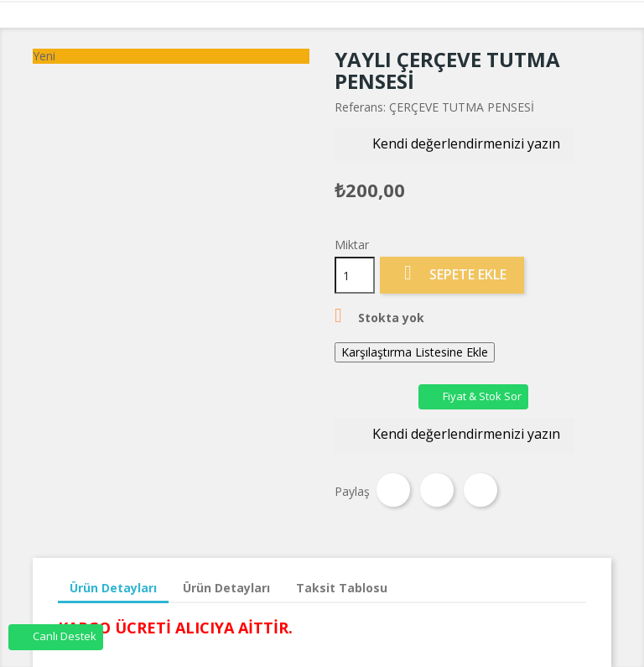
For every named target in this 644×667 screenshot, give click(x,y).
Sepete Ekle (452, 274)
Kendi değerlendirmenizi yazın (454, 146)
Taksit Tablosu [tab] (342, 588)
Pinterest (480, 490)
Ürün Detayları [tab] (113, 588)
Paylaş (393, 490)
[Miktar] (355, 275)
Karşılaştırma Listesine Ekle (415, 352)
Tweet (437, 490)
